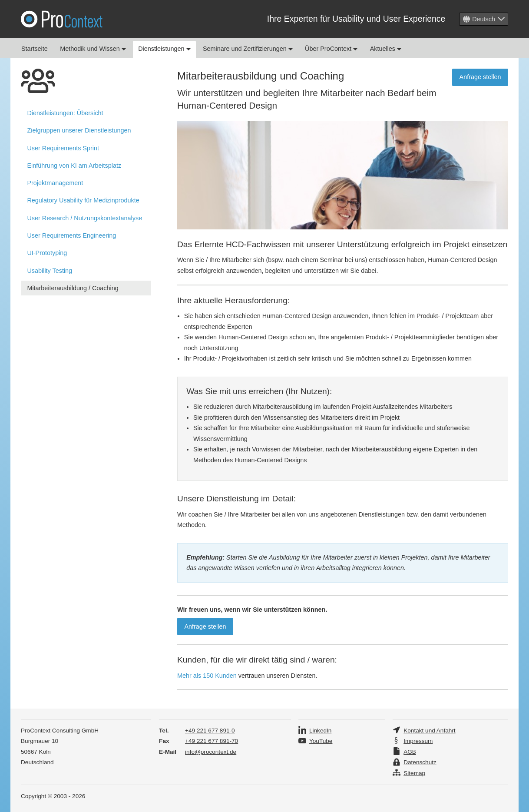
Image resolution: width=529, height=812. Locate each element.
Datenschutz (420, 762)
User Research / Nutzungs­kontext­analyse (84, 218)
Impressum (418, 741)
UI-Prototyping (47, 253)
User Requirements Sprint (63, 148)
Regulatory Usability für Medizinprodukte (83, 200)
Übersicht (65, 113)
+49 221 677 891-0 (210, 731)
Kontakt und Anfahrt (429, 731)
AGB (410, 752)
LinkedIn (320, 731)
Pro (62, 19)
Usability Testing (50, 271)
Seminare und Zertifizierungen (248, 49)
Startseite (35, 49)
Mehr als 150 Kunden (207, 676)
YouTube (321, 741)
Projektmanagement (55, 183)
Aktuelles (386, 49)
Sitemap (414, 773)
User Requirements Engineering (71, 235)
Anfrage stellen (480, 77)
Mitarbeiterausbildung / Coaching (73, 288)
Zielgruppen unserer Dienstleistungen (79, 130)
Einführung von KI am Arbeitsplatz (74, 166)
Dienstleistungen (164, 49)
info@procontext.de (211, 752)
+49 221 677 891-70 (212, 741)
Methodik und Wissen (93, 49)
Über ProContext (331, 49)
